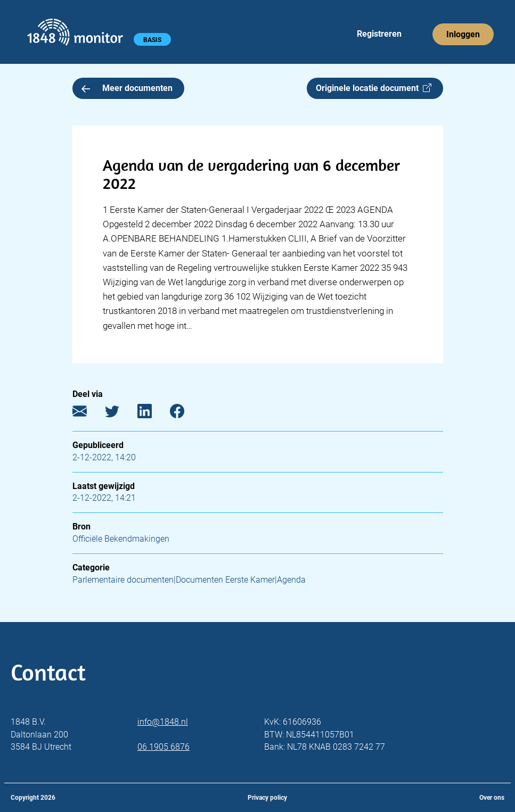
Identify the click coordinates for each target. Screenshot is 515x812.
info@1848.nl (163, 722)
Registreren (379, 34)
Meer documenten (127, 88)
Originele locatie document (374, 88)
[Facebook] (185, 413)
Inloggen (463, 34)
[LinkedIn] (153, 413)
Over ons (492, 798)
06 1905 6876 (164, 747)
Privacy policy (267, 798)
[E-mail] (88, 413)
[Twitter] (120, 413)
